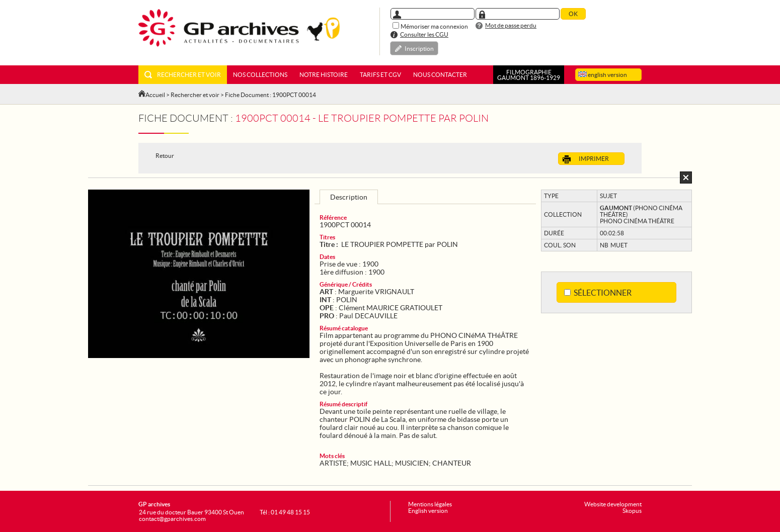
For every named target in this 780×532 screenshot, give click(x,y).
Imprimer (586, 159)
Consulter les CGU (424, 34)
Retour (165, 156)
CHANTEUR (452, 463)
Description (349, 197)
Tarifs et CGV (380, 75)
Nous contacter (440, 75)
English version (428, 511)
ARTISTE (333, 463)
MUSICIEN (412, 463)
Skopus (632, 511)
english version (603, 75)
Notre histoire (324, 75)
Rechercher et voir (183, 75)
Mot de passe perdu (511, 25)
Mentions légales (430, 504)
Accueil (155, 95)
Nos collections (260, 75)
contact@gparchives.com (172, 519)
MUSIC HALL (371, 463)
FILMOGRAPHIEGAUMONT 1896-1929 (529, 75)
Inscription (419, 49)
